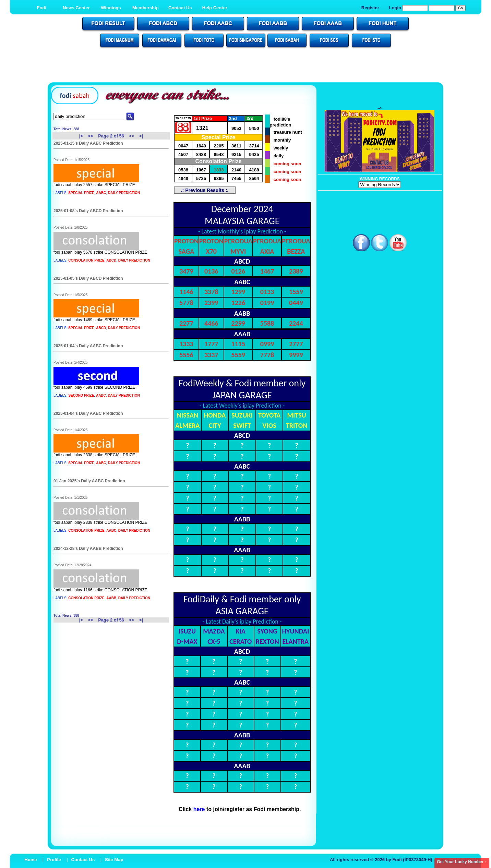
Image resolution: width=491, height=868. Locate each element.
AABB (111, 598)
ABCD (111, 260)
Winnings (111, 8)
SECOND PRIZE (81, 395)
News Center (76, 8)
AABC (101, 193)
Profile (54, 860)
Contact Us (180, 8)
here (199, 809)
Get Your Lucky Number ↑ (462, 862)
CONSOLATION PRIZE (86, 260)
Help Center (215, 8)
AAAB (242, 334)
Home (31, 860)
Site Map (114, 860)
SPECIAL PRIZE (81, 193)
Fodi (42, 8)
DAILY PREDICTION (124, 193)
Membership (146, 8)
